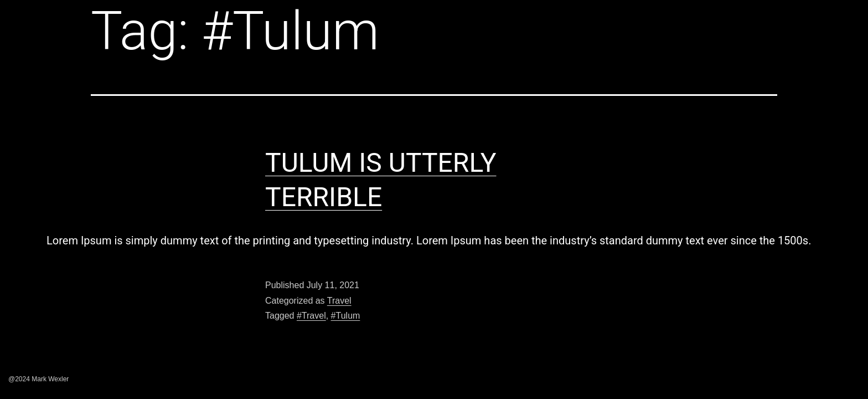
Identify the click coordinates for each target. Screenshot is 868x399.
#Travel (311, 316)
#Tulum (346, 316)
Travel (339, 301)
